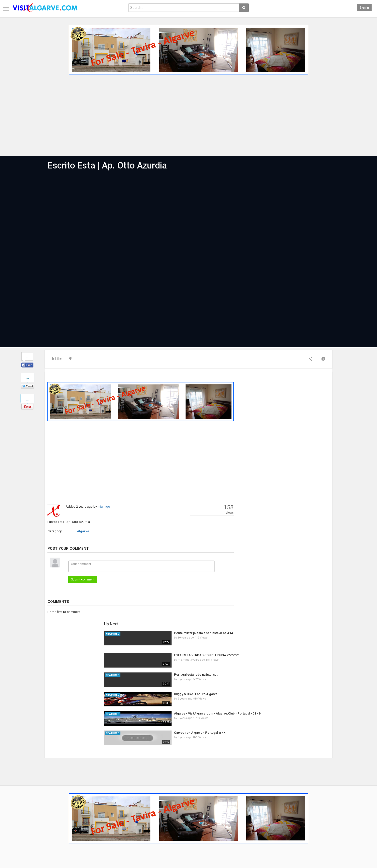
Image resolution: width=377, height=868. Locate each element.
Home (49, 809)
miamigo (104, 507)
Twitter (320, 814)
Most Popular (102, 814)
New (145, 809)
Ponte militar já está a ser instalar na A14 (298, 388)
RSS (96, 819)
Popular (147, 814)
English (320, 847)
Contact (50, 814)
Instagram (322, 824)
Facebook (322, 809)
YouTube (321, 819)
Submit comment (83, 579)
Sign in (364, 8)
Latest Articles (104, 809)
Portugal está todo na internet (290, 430)
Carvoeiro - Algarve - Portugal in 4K (294, 488)
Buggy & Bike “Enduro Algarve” (291, 449)
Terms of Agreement (59, 819)
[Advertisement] (188, 114)
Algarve (83, 531)
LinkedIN (321, 830)
